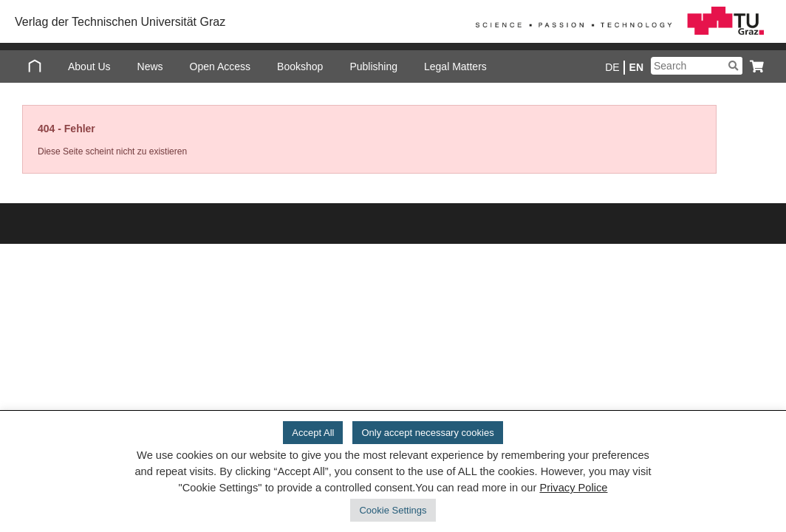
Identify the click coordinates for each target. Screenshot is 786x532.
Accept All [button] (313, 433)
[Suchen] (733, 66)
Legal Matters (455, 66)
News (150, 66)
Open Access (221, 66)
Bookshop (300, 66)
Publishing (373, 66)
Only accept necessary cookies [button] (427, 433)
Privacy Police (573, 488)
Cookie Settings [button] (393, 510)
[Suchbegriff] (697, 66)
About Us (89, 66)
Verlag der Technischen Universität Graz (120, 22)
